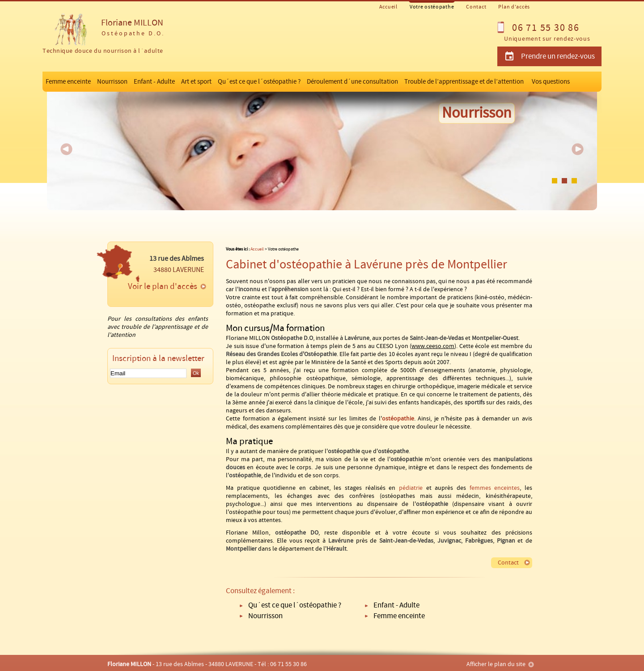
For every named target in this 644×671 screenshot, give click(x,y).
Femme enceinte (68, 82)
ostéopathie (398, 419)
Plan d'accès (514, 7)
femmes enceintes (495, 488)
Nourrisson (112, 82)
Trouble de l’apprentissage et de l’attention (464, 82)
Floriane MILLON (103, 35)
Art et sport (196, 82)
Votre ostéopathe (432, 7)
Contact (476, 7)
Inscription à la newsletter (158, 359)
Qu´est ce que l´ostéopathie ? (259, 82)
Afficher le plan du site (496, 664)
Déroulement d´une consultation (352, 82)
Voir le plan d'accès (163, 287)
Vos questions (551, 82)
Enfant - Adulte (154, 82)
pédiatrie (411, 488)
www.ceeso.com (433, 346)
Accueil (388, 7)
